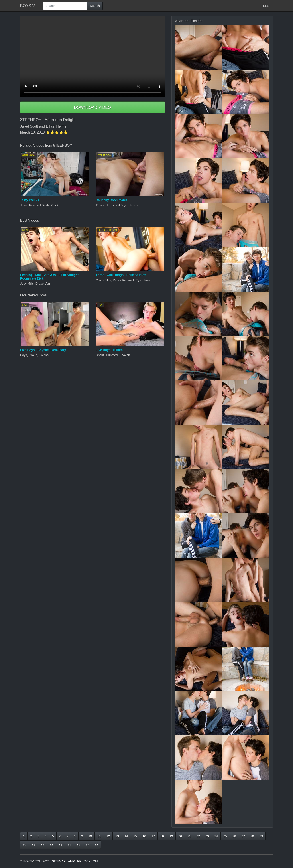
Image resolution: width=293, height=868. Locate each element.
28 (252, 836)
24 (216, 836)
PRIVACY (84, 861)
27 (243, 836)
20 (180, 836)
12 (108, 836)
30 (25, 845)
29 (261, 836)
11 (99, 836)
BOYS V (28, 6)
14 (126, 836)
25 (225, 836)
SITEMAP (59, 861)
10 (90, 836)
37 (88, 845)
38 (96, 845)
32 (43, 845)
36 (79, 845)
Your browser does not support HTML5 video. (93, 56)
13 (117, 836)
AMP (71, 861)
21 (189, 836)
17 (153, 836)
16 (144, 836)
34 (61, 845)
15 (135, 836)
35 (69, 845)
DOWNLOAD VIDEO (92, 107)
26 (234, 836)
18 (162, 836)
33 (51, 845)
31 (33, 845)
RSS (266, 6)
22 (198, 836)
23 (207, 836)
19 (171, 836)
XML (96, 861)
